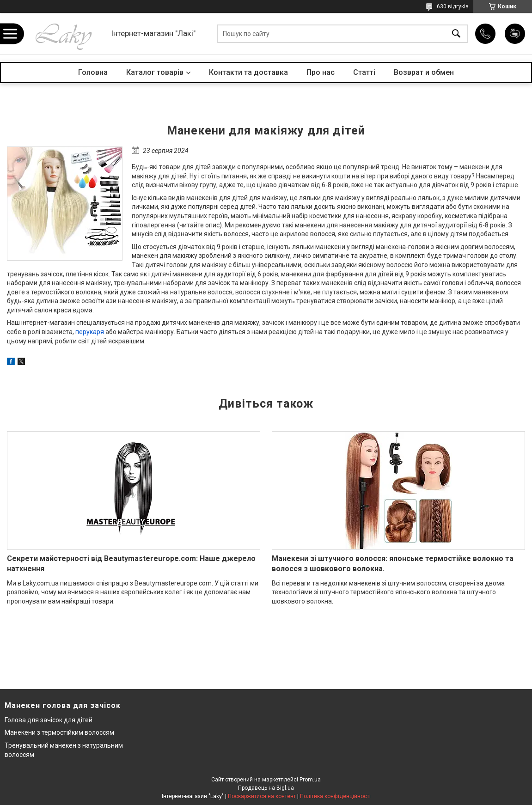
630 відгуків (453, 6)
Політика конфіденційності (335, 796)
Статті (364, 72)
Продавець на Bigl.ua (266, 788)
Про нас (321, 72)
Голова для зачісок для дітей (49, 720)
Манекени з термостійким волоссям (59, 732)
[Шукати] (456, 34)
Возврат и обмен (424, 72)
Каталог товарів (155, 72)
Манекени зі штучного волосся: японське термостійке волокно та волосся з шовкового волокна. (393, 564)
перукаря (90, 332)
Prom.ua (310, 780)
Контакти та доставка (248, 72)
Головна (93, 72)
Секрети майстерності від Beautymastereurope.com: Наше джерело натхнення (131, 564)
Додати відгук (515, 34)
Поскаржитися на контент (262, 796)
